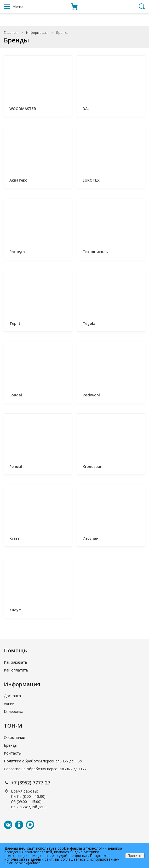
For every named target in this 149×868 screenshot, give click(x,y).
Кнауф (15, 610)
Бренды (11, 745)
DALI (87, 109)
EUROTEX (91, 180)
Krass (14, 538)
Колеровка (14, 711)
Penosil (16, 466)
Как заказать (16, 662)
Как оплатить (16, 670)
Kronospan (93, 466)
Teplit (15, 323)
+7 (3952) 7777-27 (31, 783)
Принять (135, 856)
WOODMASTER (23, 109)
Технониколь (95, 252)
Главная (11, 32)
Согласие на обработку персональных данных (45, 769)
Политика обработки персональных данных (43, 761)
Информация (37, 32)
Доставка (12, 696)
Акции (9, 704)
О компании (15, 737)
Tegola (89, 323)
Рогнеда (17, 252)
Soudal (16, 395)
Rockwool (91, 395)
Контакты (13, 753)
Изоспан (91, 538)
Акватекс (18, 180)
